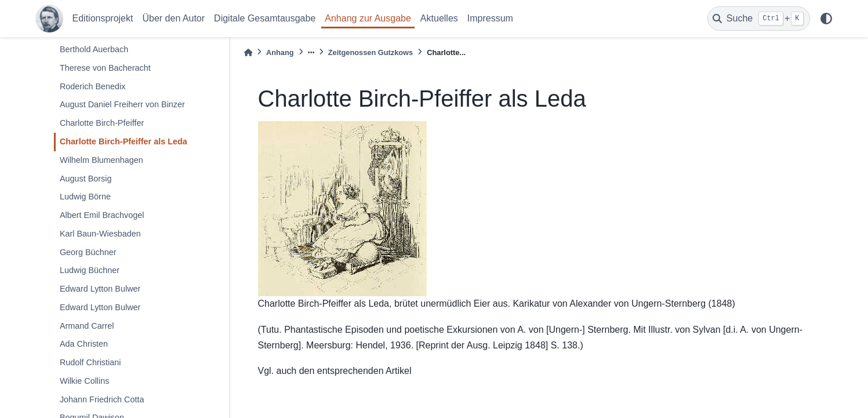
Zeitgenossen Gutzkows (371, 52)
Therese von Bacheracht (105, 68)
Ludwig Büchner (90, 270)
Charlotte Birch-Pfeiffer (102, 123)
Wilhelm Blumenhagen (101, 160)
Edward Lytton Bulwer (100, 289)
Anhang (280, 52)
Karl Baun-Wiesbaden (100, 234)
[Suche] (759, 19)
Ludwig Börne (85, 197)
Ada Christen (84, 344)
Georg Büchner (88, 252)
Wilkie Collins (85, 381)
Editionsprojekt (103, 18)
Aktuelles (439, 18)
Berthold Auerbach (94, 49)
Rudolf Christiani (90, 362)
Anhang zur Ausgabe (368, 18)
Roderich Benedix (93, 86)
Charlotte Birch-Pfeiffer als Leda (124, 141)
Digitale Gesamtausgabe (265, 18)
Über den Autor (173, 18)
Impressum (490, 18)
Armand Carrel (87, 326)
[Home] (248, 52)
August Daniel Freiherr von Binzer (122, 104)
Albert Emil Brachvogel (102, 215)
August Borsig (86, 179)
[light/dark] (826, 19)
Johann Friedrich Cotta (102, 399)
